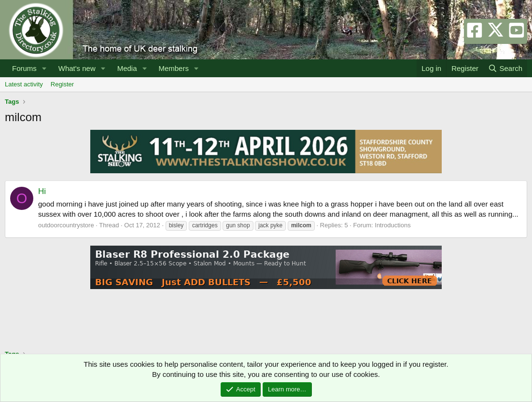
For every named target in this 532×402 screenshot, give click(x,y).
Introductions (392, 225)
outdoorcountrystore (66, 225)
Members (174, 68)
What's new (77, 68)
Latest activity (24, 84)
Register (62, 84)
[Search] (505, 68)
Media (127, 68)
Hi (42, 191)
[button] (44, 68)
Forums (24, 68)
